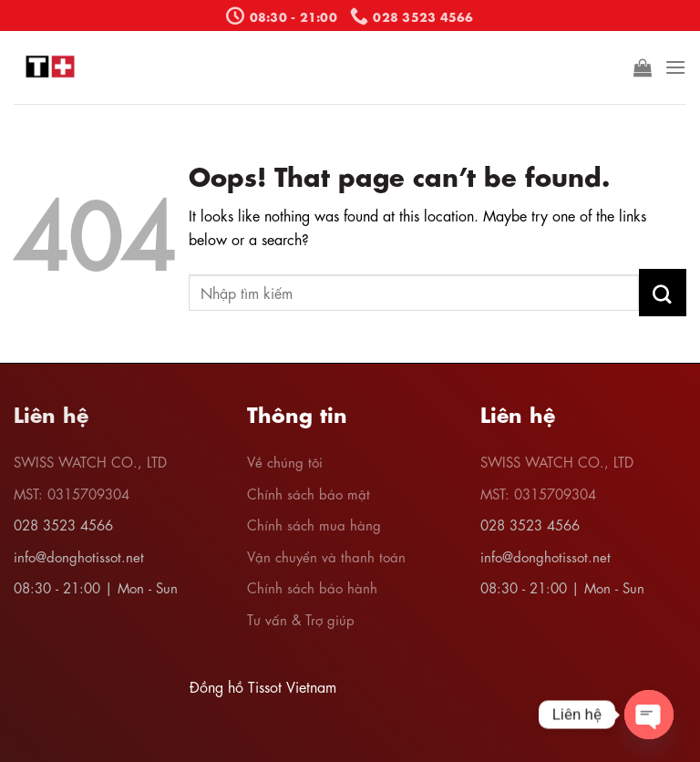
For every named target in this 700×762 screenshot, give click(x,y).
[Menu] (675, 67)
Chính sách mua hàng (314, 524)
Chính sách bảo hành (312, 587)
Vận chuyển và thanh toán (326, 556)
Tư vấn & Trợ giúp (301, 619)
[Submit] (663, 293)
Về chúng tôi (285, 461)
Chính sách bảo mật (309, 493)
